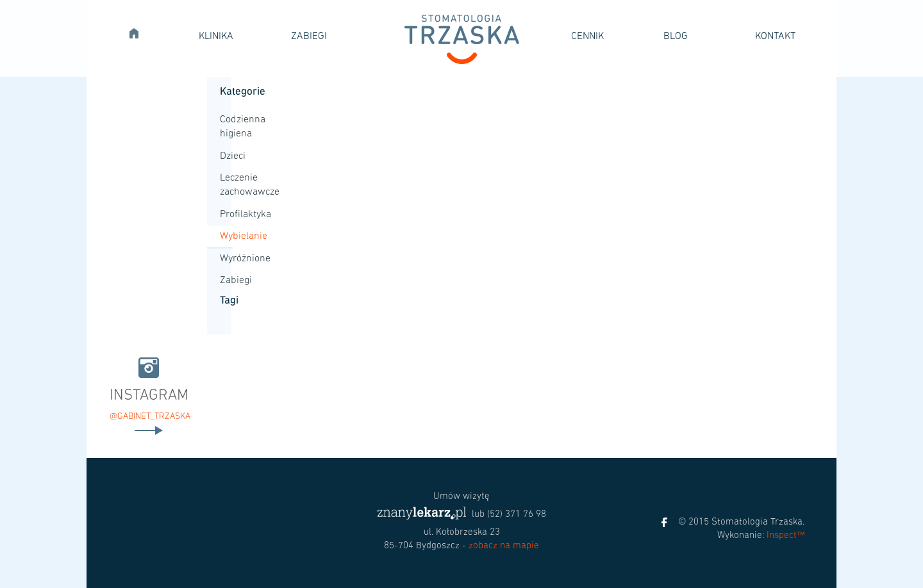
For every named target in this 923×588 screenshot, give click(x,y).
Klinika (216, 37)
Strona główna (139, 31)
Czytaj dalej (149, 430)
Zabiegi (309, 37)
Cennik (587, 37)
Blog (676, 37)
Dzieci (226, 156)
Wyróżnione (226, 259)
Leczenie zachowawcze (226, 185)
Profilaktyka (226, 215)
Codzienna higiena (226, 127)
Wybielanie (226, 236)
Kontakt (775, 37)
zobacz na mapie (504, 546)
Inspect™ (786, 536)
